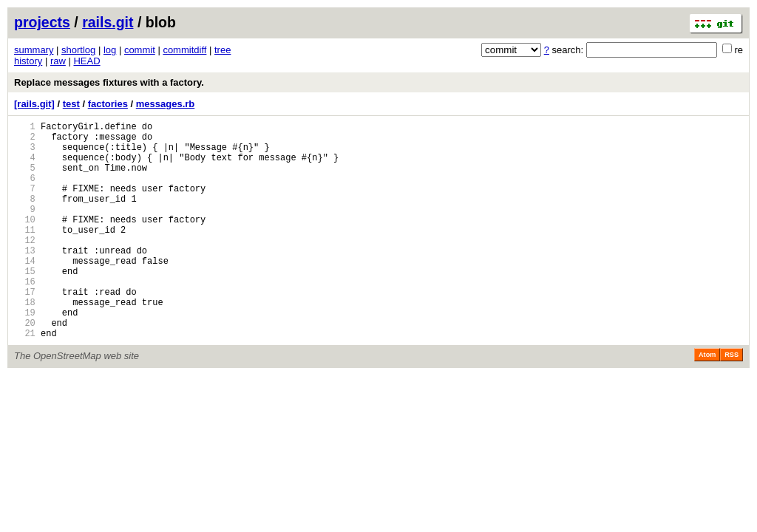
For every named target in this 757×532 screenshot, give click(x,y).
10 (25, 241)
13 (25, 279)
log (110, 50)
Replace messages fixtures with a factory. (109, 82)
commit (140, 50)
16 (25, 317)
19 (25, 354)
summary (34, 50)
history (28, 61)
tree (223, 50)
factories (108, 104)
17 (25, 329)
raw (58, 61)
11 (25, 254)
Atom (707, 401)
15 (25, 304)
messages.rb (166, 104)
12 (25, 266)
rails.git (108, 22)
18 (25, 342)
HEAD (86, 61)
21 (25, 379)
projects (42, 22)
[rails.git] (34, 104)
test (71, 104)
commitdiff (184, 50)
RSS (731, 401)
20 (25, 367)
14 (25, 291)
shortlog (78, 50)
